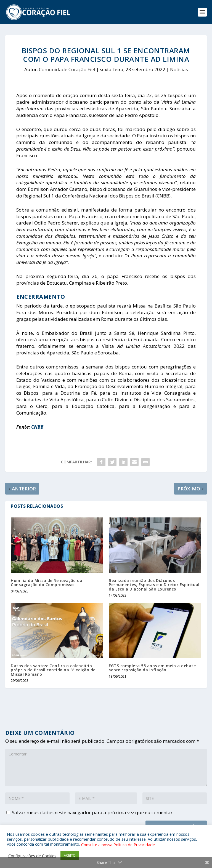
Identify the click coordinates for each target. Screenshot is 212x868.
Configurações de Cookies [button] (32, 856)
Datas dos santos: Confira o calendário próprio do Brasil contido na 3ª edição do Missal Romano (53, 670)
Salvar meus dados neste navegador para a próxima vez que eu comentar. (93, 812)
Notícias (179, 69)
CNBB (37, 427)
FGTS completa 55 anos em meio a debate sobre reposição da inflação (152, 668)
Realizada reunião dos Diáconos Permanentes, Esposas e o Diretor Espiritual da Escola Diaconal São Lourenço (154, 585)
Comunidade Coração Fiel (67, 69)
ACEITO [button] (70, 855)
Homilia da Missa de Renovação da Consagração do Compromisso (47, 583)
